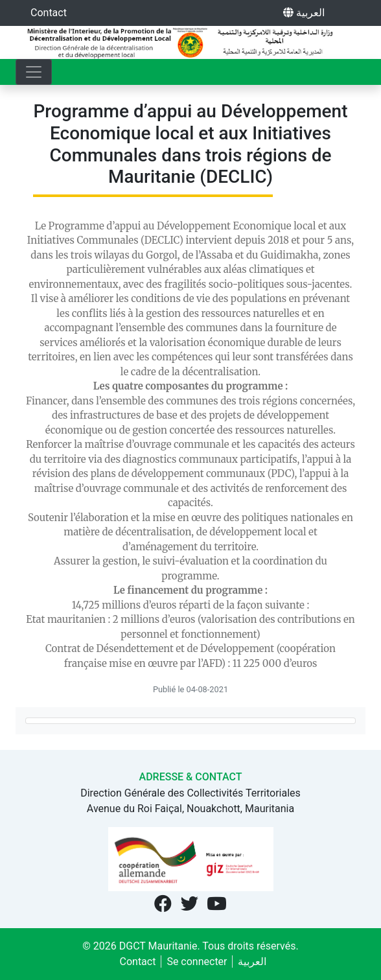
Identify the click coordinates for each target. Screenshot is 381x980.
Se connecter (197, 962)
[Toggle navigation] (34, 72)
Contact (49, 13)
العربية (304, 13)
